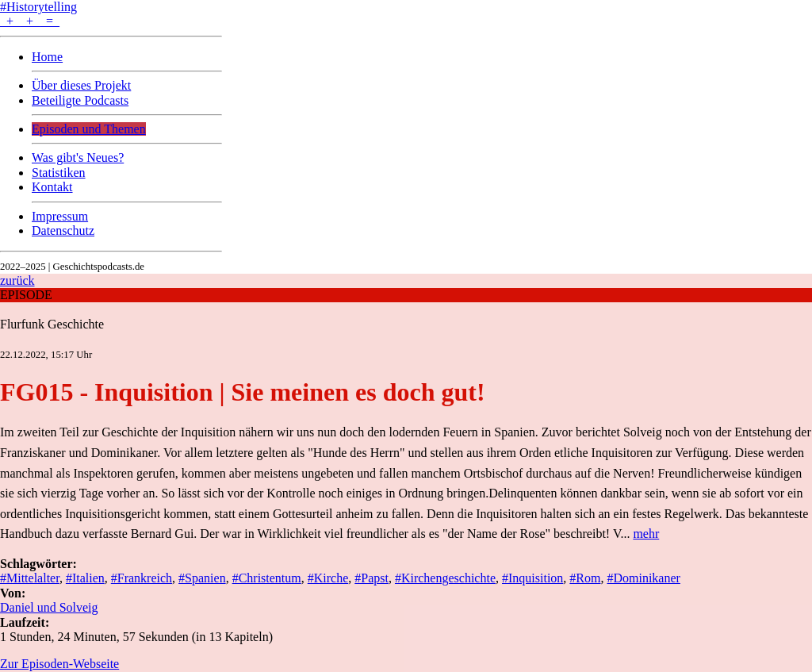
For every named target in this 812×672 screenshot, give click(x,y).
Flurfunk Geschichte (52, 324)
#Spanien (202, 578)
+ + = (30, 21)
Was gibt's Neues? (78, 157)
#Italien (85, 578)
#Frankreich (142, 578)
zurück (17, 280)
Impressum (60, 216)
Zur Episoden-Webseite (59, 664)
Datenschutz (63, 230)
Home (47, 57)
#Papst (372, 578)
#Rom (585, 578)
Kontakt (52, 187)
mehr (646, 534)
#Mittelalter (30, 578)
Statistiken (59, 173)
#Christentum (267, 578)
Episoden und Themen (89, 129)
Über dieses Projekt (81, 85)
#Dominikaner (643, 578)
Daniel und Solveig (49, 607)
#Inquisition (532, 578)
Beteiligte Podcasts (80, 100)
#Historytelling (38, 7)
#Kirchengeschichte (445, 578)
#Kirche (328, 578)
